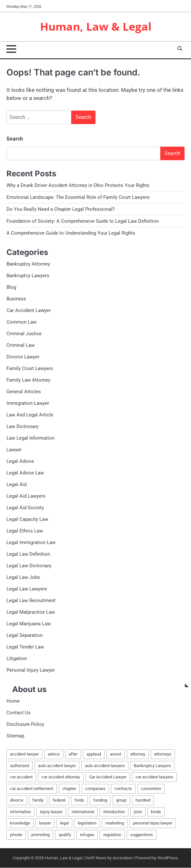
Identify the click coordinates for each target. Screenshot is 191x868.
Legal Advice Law (25, 473)
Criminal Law (20, 346)
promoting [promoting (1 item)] (40, 835)
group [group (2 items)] (121, 800)
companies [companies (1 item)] (95, 789)
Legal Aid (16, 485)
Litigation (17, 659)
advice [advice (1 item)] (54, 754)
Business (16, 299)
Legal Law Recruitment (31, 601)
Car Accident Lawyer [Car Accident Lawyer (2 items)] (108, 777)
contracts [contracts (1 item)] (123, 789)
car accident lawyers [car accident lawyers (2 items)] (154, 777)
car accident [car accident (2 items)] (21, 777)
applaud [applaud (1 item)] (94, 754)
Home (13, 701)
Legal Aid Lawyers (26, 496)
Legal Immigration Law (31, 543)
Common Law (21, 322)
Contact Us (19, 713)
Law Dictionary (22, 427)
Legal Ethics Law (25, 531)
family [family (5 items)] (38, 800)
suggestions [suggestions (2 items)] (142, 835)
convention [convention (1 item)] (151, 789)
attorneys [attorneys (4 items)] (163, 754)
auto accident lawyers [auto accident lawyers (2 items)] (105, 766)
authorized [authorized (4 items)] (20, 766)
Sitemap (15, 736)
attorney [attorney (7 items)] (138, 754)
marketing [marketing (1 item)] (115, 823)
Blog (11, 288)
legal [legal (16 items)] (64, 823)
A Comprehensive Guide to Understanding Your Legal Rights (71, 233)
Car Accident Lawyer (29, 311)
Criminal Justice (24, 334)
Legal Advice (20, 462)
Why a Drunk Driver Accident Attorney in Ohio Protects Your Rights (78, 186)
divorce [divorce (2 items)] (17, 800)
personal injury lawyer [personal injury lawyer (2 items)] (153, 823)
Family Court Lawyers (30, 369)
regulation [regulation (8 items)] (112, 835)
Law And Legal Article (30, 415)
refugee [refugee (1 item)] (87, 835)
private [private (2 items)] (16, 835)
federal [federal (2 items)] (59, 800)
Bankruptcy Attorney (28, 264)
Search (15, 139)
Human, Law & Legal (96, 27)
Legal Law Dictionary (29, 566)
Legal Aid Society (25, 508)
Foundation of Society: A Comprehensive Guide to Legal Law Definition (83, 221)
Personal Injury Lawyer (31, 670)
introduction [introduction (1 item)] (114, 812)
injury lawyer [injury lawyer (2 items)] (51, 812)
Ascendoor (122, 858)
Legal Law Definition (28, 554)
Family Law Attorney (28, 380)
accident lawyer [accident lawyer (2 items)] (24, 754)
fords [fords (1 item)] (79, 800)
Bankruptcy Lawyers (28, 276)
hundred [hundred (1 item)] (143, 800)
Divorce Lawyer (23, 357)
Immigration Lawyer (28, 404)
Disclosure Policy (25, 725)
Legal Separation (25, 636)
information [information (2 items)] (20, 812)
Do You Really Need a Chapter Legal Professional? (61, 210)
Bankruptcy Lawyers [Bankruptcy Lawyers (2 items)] (152, 766)
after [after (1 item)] (73, 754)
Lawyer (14, 450)
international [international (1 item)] (83, 812)
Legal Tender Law (25, 647)
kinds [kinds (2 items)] (156, 812)
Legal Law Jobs (23, 578)
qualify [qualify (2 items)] (65, 835)
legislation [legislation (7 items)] (87, 823)
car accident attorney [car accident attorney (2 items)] (61, 777)
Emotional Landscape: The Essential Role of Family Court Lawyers (78, 198)
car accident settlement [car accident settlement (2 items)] (32, 789)
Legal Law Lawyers (27, 589)
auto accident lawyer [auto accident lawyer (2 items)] (57, 766)
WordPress (168, 858)
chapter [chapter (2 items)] (69, 789)
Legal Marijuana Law (29, 624)
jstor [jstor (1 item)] (138, 812)
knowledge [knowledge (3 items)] (20, 823)
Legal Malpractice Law (31, 612)
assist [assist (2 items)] (116, 754)
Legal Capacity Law (27, 520)
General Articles (24, 392)
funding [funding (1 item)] (100, 800)
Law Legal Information (30, 438)
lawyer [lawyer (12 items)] (45, 823)
